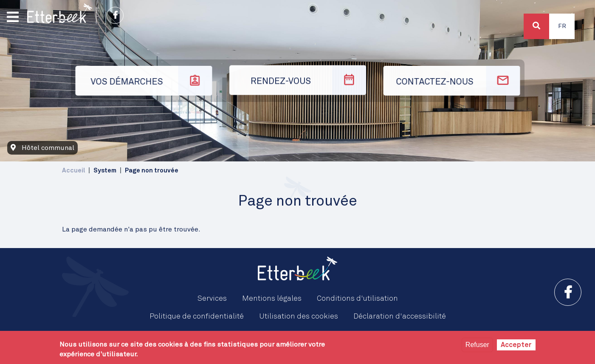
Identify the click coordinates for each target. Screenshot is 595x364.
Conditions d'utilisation (357, 299)
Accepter (516, 345)
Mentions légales (272, 299)
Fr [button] (562, 26)
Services (212, 299)
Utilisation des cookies (299, 316)
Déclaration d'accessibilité (400, 316)
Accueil (73, 171)
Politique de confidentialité (197, 316)
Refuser (477, 345)
